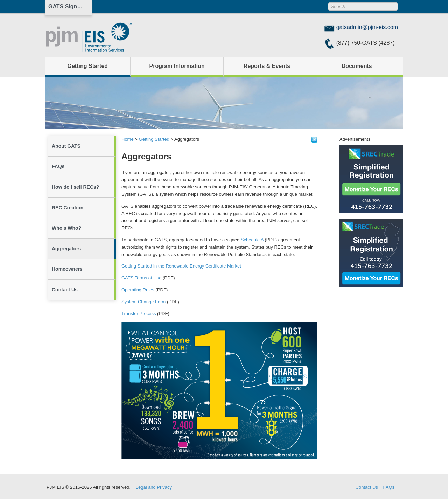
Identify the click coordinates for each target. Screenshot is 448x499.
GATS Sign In (66, 6)
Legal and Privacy (154, 487)
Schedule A (252, 240)
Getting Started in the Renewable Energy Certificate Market (181, 266)
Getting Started (88, 66)
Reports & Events (267, 66)
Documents (357, 66)
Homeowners (67, 269)
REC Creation (68, 208)
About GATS (66, 146)
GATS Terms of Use (141, 278)
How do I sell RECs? (75, 187)
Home (128, 139)
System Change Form (143, 302)
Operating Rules (138, 290)
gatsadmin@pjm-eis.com (367, 27)
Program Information (177, 66)
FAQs (58, 166)
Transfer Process (139, 314)
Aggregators (66, 249)
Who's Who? (66, 228)
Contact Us (65, 290)
